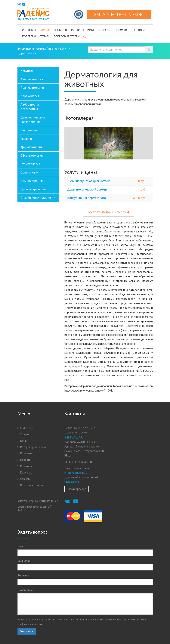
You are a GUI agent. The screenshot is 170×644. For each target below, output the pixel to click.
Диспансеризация (33, 189)
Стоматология (30, 164)
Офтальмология (32, 156)
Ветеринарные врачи (79, 30)
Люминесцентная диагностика (89, 181)
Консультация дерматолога (87, 198)
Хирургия (40, 71)
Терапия (26, 139)
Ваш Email (24, 561)
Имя (20, 546)
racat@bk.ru (72, 482)
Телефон (23, 576)
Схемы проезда (77, 489)
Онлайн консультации (40, 198)
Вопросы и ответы (67, 37)
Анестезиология (32, 79)
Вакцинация (29, 130)
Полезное (104, 30)
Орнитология (29, 172)
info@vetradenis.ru (76, 473)
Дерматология (31, 147)
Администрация (32, 181)
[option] (109, 144)
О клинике (29, 30)
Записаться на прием (119, 15)
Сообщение (25, 590)
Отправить (27, 631)
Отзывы (45, 37)
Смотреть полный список (109, 212)
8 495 (77, 438)
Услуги (45, 30)
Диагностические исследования (33, 120)
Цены (58, 30)
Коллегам (29, 37)
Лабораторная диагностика (30, 107)
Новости (121, 30)
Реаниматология (32, 88)
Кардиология (30, 96)
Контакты (138, 30)
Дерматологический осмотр (87, 189)
